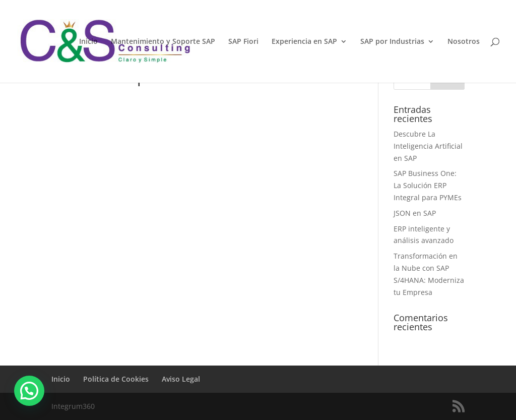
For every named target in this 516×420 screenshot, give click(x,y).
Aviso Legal (181, 379)
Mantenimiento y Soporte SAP (163, 42)
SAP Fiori (243, 42)
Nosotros (464, 42)
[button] (29, 391)
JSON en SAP (415, 213)
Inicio (88, 42)
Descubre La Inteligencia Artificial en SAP (428, 146)
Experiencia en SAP (304, 42)
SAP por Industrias (392, 42)
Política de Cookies (116, 379)
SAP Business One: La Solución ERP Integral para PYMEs (428, 185)
